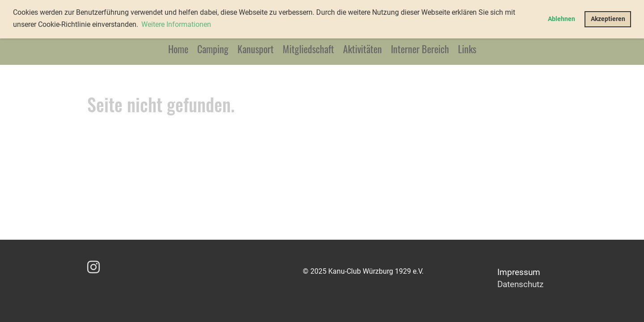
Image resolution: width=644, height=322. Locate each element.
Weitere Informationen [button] (176, 24)
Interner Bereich (420, 49)
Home (178, 49)
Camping (213, 49)
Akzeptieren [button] (608, 19)
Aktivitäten (362, 49)
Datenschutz (520, 284)
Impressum (519, 272)
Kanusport (256, 49)
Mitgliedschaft (308, 49)
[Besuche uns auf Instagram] (93, 267)
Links (467, 49)
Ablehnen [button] (561, 19)
